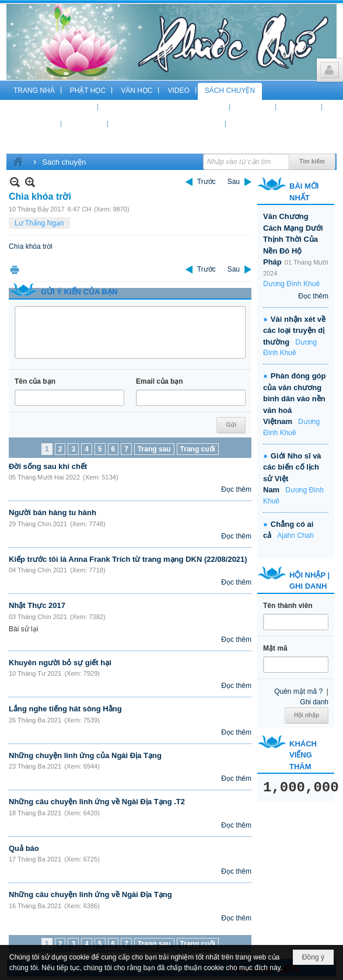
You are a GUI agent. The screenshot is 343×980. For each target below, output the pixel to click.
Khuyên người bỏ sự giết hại (60, 663)
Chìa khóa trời (31, 246)
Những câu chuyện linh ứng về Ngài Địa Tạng (90, 894)
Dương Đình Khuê (291, 284)
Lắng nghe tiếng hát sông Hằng (65, 709)
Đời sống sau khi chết (48, 466)
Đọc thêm (236, 489)
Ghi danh (314, 702)
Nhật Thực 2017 (37, 605)
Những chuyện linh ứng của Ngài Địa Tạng (85, 755)
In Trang (15, 270)
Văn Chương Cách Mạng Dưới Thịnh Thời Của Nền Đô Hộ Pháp (293, 239)
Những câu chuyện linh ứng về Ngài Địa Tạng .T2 (97, 802)
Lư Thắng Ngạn (39, 223)
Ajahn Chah (295, 536)
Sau (234, 182)
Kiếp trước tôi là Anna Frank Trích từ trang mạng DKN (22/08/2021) (128, 559)
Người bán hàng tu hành (52, 512)
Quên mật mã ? (298, 691)
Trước (206, 182)
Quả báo (24, 848)
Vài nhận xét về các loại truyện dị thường (294, 331)
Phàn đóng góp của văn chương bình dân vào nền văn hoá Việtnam (294, 399)
